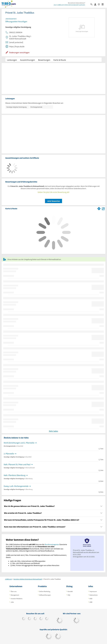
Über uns (14, 591)
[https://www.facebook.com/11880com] (24, 619)
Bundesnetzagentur (52, 544)
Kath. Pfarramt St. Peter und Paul (17, 464)
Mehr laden (53, 431)
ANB (91, 602)
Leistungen (12, 60)
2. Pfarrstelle (9, 454)
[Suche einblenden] (92, 4)
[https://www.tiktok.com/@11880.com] (30, 619)
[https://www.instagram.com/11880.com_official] (35, 619)
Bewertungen (44, 60)
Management (15, 595)
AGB (91, 599)
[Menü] (104, 4)
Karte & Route (60, 60)
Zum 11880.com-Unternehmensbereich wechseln (69, 5)
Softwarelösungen (45, 595)
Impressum (93, 591)
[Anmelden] (96, 4)
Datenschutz (94, 595)
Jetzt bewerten (53, 201)
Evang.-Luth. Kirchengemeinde (16, 486)
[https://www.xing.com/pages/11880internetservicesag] (41, 619)
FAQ (69, 595)
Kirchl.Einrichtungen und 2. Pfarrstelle (19, 443)
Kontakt (70, 591)
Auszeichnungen (28, 60)
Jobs (12, 602)
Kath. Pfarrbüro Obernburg (15, 475)
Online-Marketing (45, 591)
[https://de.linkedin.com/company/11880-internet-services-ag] (47, 619)
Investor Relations (17, 599)
